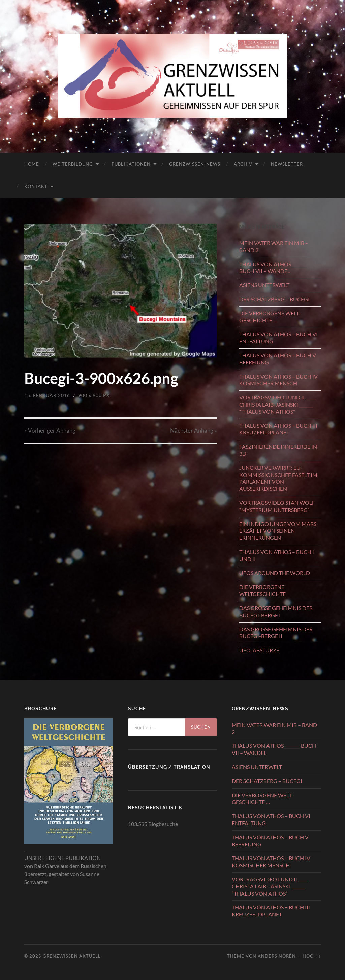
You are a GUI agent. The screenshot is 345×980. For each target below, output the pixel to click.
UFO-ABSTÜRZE (259, 650)
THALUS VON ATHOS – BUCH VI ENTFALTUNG (278, 338)
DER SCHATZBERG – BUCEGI (274, 299)
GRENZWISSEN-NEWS (195, 164)
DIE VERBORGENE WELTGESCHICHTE (262, 590)
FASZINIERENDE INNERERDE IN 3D (278, 450)
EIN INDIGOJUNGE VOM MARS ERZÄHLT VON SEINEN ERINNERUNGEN (278, 531)
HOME (32, 164)
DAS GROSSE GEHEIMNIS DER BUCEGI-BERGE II (276, 633)
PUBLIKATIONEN (131, 164)
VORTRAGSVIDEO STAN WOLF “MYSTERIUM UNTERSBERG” (277, 506)
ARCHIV (243, 164)
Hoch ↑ (312, 956)
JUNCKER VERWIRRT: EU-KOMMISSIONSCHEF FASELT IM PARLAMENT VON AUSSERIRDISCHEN (278, 478)
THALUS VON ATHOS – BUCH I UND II (277, 555)
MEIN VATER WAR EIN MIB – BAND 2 (274, 246)
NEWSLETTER (287, 164)
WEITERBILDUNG (73, 164)
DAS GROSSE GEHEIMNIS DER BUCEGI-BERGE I (276, 611)
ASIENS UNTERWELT (264, 285)
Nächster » (194, 431)
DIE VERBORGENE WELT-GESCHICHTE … (270, 317)
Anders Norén (277, 956)
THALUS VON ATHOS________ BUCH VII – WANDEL (273, 268)
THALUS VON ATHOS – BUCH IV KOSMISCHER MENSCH (278, 380)
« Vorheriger (50, 431)
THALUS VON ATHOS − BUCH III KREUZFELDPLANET (278, 429)
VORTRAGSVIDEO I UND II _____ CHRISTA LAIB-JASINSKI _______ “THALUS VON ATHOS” (277, 404)
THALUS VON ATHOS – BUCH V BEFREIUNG (278, 359)
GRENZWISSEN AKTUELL (72, 956)
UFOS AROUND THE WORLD (275, 573)
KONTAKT (36, 186)
